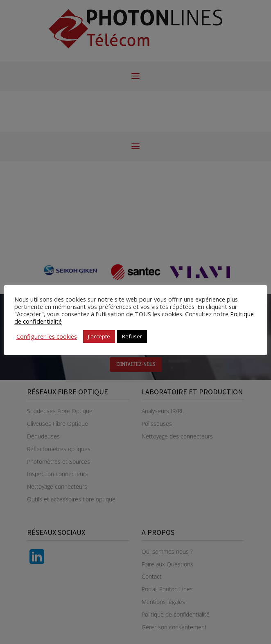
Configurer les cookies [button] (47, 336)
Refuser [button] (132, 336)
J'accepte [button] (99, 336)
